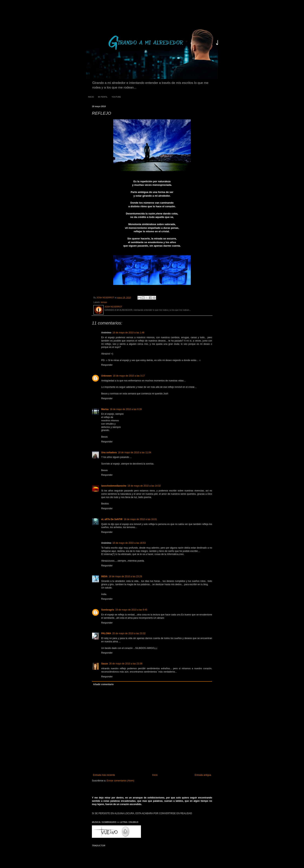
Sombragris (108, 610)
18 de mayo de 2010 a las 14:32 (144, 486)
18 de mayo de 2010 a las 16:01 (140, 519)
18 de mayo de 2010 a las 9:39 (126, 409)
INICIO (91, 97)
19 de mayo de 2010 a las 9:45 (131, 610)
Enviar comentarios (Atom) (120, 781)
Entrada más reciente (104, 775)
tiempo (104, 302)
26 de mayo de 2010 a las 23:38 (126, 664)
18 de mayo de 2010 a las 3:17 (129, 376)
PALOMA (106, 633)
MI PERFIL (103, 97)
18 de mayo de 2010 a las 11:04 (134, 452)
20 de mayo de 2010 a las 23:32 (129, 633)
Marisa (105, 409)
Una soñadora (109, 452)
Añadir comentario (103, 684)
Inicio (155, 775)
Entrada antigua (203, 775)
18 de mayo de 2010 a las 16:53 (129, 543)
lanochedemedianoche (114, 486)
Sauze (105, 664)
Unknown (106, 376)
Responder (107, 365)
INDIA (104, 576)
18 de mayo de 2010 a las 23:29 (125, 576)
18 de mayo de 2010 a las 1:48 (128, 333)
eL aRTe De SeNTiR (112, 519)
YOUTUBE (116, 97)
